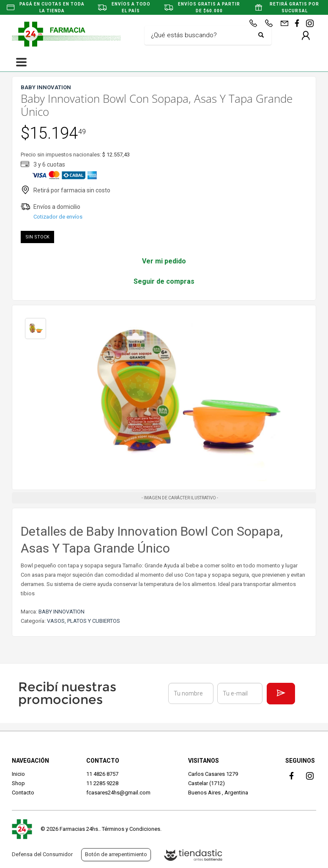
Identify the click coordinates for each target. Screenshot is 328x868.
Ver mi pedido (164, 261)
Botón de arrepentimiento (116, 854)
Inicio (18, 774)
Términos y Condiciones (131, 829)
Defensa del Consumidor (42, 854)
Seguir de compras (164, 281)
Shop (18, 783)
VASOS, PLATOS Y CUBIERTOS (83, 621)
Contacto (23, 793)
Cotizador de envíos (58, 217)
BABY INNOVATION (61, 612)
